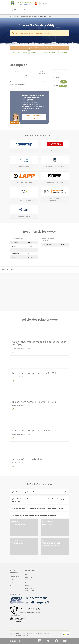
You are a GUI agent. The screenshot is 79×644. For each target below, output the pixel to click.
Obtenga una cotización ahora (34, 117)
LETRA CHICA (24, 633)
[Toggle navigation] (25, 10)
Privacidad (32, 633)
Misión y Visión (15, 577)
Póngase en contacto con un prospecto (39, 48)
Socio (12, 583)
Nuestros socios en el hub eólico (39, 136)
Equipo (12, 580)
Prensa (12, 586)
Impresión (17, 633)
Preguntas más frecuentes (21, 635)
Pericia (27, 574)
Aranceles (39, 633)
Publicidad (46, 633)
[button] (36, 3)
